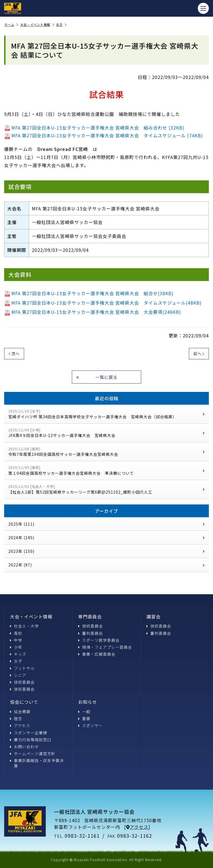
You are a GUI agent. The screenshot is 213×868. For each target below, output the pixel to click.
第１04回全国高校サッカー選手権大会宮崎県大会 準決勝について (106, 470)
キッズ (18, 654)
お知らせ (88, 702)
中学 (16, 640)
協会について (24, 702)
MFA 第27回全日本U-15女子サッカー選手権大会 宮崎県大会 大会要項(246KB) (93, 312)
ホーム (11, 25)
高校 (16, 633)
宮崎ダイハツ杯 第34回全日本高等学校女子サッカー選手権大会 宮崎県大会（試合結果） (106, 414)
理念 (16, 718)
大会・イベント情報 (37, 25)
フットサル (22, 668)
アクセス (20, 725)
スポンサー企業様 (29, 733)
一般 (84, 712)
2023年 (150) (106, 551)
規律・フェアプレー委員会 (105, 647)
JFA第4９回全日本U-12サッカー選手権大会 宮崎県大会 (106, 433)
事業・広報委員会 (97, 654)
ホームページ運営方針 (33, 753)
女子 (61, 25)
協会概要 (20, 712)
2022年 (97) (106, 565)
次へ (14, 354)
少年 (16, 647)
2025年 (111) (106, 524)
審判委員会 (91, 633)
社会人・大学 (24, 626)
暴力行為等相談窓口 (31, 740)
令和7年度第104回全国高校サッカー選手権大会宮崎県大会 (106, 452)
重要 (84, 718)
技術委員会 (22, 682)
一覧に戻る (97, 377)
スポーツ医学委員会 (99, 640)
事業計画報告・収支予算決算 (37, 763)
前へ (199, 354)
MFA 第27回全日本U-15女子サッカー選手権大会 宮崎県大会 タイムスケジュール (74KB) (104, 135)
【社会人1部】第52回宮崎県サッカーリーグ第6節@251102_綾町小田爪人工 (106, 489)
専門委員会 (90, 616)
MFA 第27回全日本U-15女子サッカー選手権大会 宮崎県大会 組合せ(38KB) (89, 293)
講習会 (154, 616)
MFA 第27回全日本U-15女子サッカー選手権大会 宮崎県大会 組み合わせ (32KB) (94, 128)
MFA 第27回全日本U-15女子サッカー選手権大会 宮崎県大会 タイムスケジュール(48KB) (103, 303)
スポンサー (91, 725)
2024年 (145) (106, 538)
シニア (18, 675)
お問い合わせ (24, 747)
